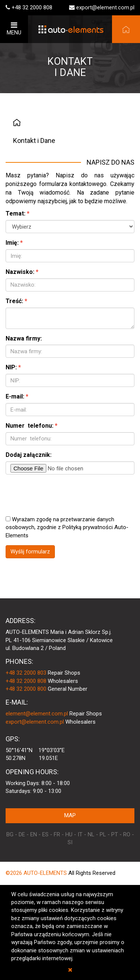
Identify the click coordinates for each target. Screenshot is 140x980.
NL (91, 834)
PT (115, 834)
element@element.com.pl (37, 714)
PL (103, 834)
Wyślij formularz (30, 552)
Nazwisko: (20, 272)
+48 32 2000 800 (26, 689)
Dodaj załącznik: (29, 455)
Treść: (14, 301)
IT (80, 834)
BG (10, 834)
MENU (14, 29)
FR (57, 834)
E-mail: (15, 396)
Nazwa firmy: (24, 338)
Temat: (15, 213)
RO (127, 834)
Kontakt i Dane (34, 141)
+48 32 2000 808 (32, 7)
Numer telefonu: (29, 426)
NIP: (11, 367)
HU (69, 834)
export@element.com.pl (105, 7)
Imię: (12, 243)
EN (34, 834)
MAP (70, 815)
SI (70, 842)
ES (45, 834)
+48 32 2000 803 (26, 673)
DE (22, 834)
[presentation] (62, 495)
